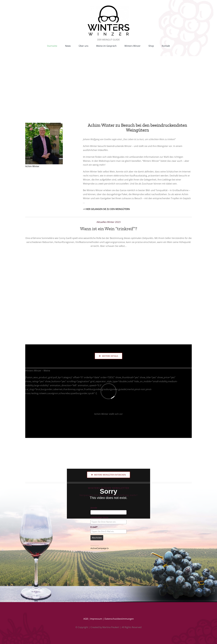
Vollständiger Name (99, 517)
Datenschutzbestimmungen (119, 619)
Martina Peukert (111, 627)
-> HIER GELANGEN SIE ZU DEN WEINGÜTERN (106, 209)
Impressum (96, 619)
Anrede (94, 508)
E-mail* (94, 527)
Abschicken (97, 538)
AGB (86, 619)
